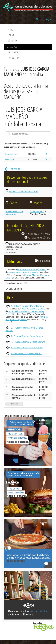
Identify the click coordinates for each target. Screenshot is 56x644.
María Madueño (37, 211)
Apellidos (12, 47)
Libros (11, 35)
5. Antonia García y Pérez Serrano (27, 348)
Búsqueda (12, 41)
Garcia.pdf (10, 159)
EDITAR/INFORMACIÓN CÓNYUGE (36, 234)
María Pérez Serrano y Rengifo (32, 270)
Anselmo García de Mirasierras (23, 192)
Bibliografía (14, 52)
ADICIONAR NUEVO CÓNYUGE (37, 237)
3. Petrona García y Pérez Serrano (27, 336)
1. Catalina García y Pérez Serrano (27, 306)
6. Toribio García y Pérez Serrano (27, 353)
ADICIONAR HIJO (43, 261)
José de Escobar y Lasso (33, 309)
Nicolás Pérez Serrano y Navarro (24, 272)
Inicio (10, 30)
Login (48, 19)
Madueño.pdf (11, 154)
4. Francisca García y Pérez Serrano (28, 342)
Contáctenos (14, 58)
